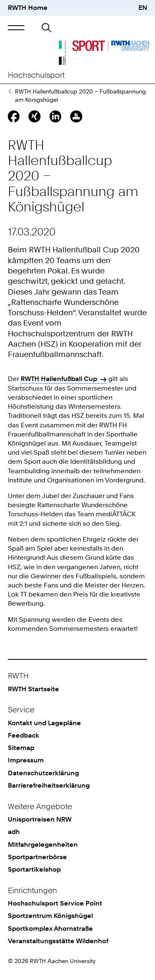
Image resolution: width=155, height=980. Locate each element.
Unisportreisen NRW (40, 819)
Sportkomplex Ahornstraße (50, 928)
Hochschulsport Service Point (55, 903)
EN (143, 8)
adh (14, 832)
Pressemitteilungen (10, 91)
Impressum (26, 760)
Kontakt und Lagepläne (44, 723)
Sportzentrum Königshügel (50, 916)
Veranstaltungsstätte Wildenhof (58, 941)
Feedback (24, 735)
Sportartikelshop (34, 869)
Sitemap (21, 748)
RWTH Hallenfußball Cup (59, 379)
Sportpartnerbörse (37, 857)
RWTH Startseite (33, 689)
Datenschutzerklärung (43, 773)
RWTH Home (28, 8)
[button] (16, 28)
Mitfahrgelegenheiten (43, 845)
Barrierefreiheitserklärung (49, 785)
